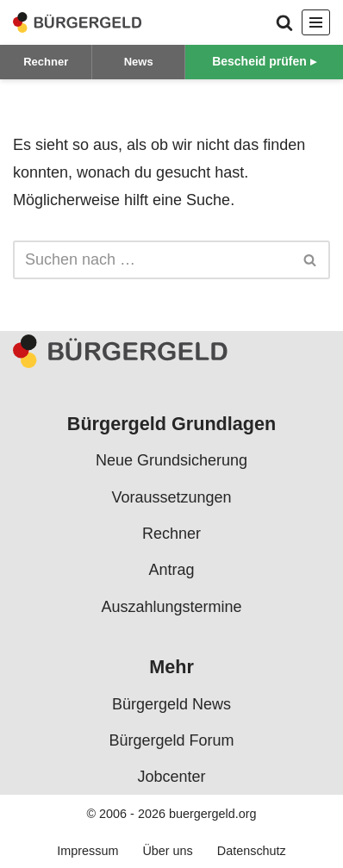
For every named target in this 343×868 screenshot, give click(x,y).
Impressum (87, 851)
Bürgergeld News (171, 703)
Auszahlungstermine (171, 607)
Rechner (46, 62)
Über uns (167, 851)
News (139, 62)
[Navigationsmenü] (316, 22)
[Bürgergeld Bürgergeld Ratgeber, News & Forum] (78, 22)
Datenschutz (252, 851)
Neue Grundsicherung (171, 460)
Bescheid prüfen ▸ (264, 61)
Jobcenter (171, 777)
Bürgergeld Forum (171, 740)
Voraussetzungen (171, 497)
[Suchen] (284, 22)
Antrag (171, 570)
